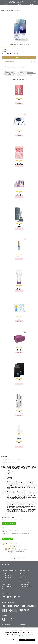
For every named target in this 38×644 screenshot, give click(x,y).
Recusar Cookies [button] (11, 640)
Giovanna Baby (4, 10)
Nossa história (24, 576)
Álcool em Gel (6, 574)
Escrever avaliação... (9, 524)
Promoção (19, 4)
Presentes (32, 4)
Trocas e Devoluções (25, 582)
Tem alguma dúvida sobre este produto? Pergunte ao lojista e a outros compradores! (17, 531)
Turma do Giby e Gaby (26, 586)
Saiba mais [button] (25, 636)
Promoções (5, 588)
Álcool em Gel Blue (7, 578)
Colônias (5, 580)
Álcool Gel (6, 4)
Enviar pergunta (8, 539)
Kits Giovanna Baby (7, 586)
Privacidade (23, 578)
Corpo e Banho (6, 584)
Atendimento (23, 574)
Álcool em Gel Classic (8, 576)
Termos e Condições (25, 580)
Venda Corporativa (25, 584)
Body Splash (5, 582)
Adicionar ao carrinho (9, 62)
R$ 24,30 (7, 51)
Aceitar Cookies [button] (27, 640)
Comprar (19, 58)
